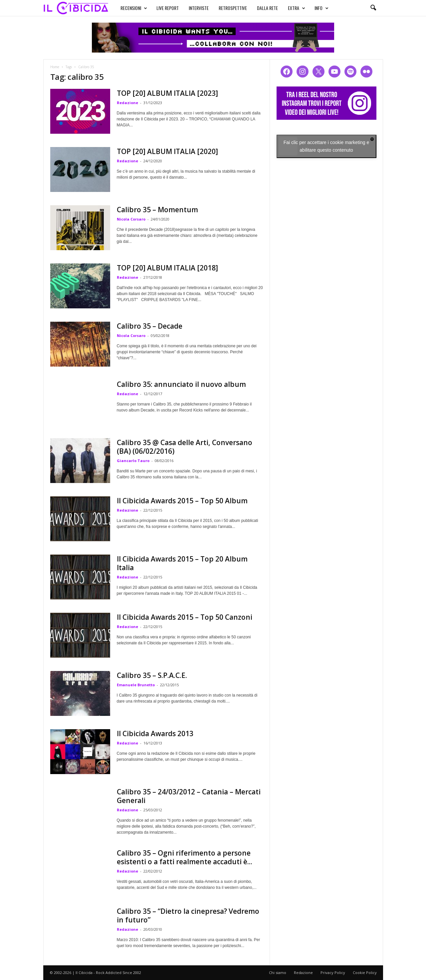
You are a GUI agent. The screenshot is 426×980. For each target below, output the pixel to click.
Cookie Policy (365, 973)
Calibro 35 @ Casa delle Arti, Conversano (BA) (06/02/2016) (185, 447)
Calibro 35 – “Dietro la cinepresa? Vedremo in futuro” (188, 915)
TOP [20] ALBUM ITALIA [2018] (167, 268)
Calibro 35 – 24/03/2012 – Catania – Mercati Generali (189, 796)
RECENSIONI (134, 8)
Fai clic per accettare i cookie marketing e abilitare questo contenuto (326, 146)
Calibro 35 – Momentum (157, 210)
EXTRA (297, 8)
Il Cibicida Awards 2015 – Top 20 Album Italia (182, 563)
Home (55, 67)
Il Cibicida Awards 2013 (155, 734)
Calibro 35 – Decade (150, 326)
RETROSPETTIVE (233, 8)
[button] (373, 8)
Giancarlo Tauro (133, 461)
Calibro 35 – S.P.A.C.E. (152, 675)
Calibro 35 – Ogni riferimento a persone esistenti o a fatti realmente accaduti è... (185, 857)
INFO (321, 8)
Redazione (127, 103)
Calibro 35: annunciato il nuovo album (181, 384)
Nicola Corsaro (131, 219)
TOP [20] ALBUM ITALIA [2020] (167, 151)
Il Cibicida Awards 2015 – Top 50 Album (182, 501)
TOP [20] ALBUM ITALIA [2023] (167, 93)
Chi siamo (278, 973)
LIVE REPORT (168, 8)
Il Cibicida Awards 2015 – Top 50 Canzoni (185, 617)
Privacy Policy (333, 973)
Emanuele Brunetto (136, 685)
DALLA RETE (267, 8)
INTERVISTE (199, 8)
